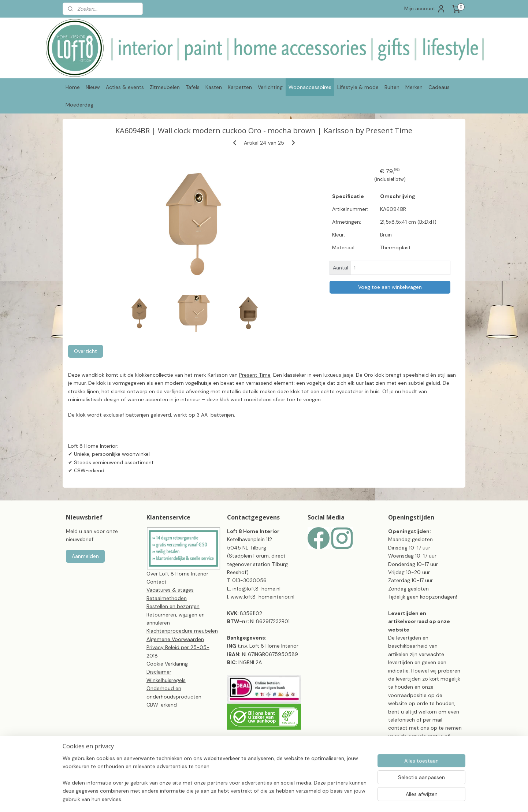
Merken (414, 87)
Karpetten (240, 87)
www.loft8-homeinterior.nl (263, 597)
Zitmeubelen (165, 87)
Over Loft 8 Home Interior (177, 574)
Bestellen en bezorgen (173, 606)
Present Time (255, 375)
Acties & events (125, 87)
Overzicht (85, 351)
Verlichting (270, 87)
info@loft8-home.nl (256, 589)
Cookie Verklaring (167, 664)
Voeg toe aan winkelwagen (390, 287)
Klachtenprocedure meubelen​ (182, 631)
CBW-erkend (162, 705)
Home (73, 87)
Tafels (193, 87)
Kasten (214, 87)
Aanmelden (85, 556)
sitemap (284, 798)
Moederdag (79, 105)
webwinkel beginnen (324, 798)
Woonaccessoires (310, 87)
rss (298, 798)
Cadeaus (439, 87)
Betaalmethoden (167, 598)
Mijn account (425, 9)
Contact (157, 582)
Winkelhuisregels (166, 680)
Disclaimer (159, 672)
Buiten (392, 87)
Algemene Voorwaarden (175, 639)
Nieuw (93, 87)
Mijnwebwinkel (384, 798)
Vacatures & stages (170, 590)
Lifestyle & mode (358, 87)
